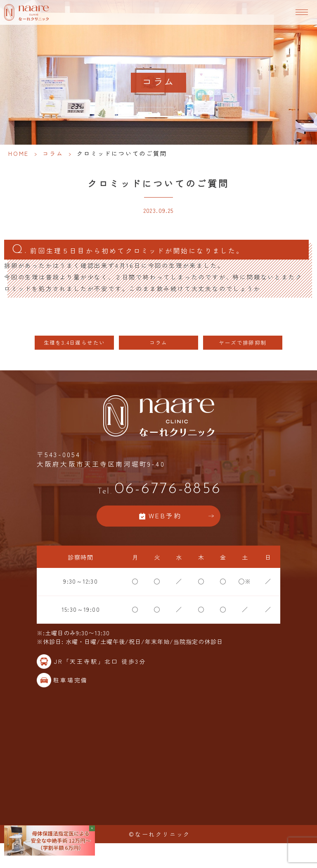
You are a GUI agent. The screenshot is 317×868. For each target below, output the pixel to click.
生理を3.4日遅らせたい (75, 342)
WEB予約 (165, 516)
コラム (53, 153)
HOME (19, 153)
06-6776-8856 (158, 489)
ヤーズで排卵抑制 (242, 342)
